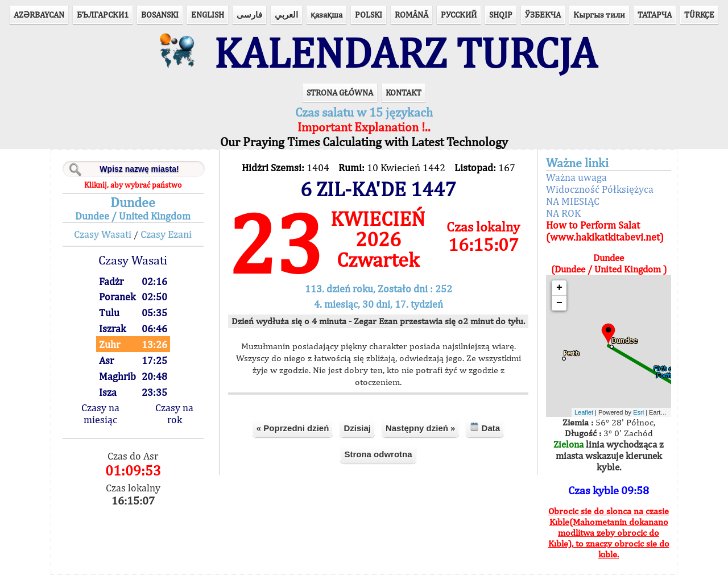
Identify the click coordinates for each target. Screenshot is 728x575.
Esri (638, 412)
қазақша (326, 15)
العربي (286, 15)
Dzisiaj (357, 428)
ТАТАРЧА (655, 15)
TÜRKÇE (699, 15)
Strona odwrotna (378, 454)
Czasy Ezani (166, 234)
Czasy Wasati (103, 234)
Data (485, 427)
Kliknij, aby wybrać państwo (133, 185)
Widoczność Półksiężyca (600, 189)
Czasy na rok (174, 413)
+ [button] (559, 288)
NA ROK (563, 213)
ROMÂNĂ (411, 15)
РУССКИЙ (459, 15)
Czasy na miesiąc (100, 413)
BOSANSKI (160, 15)
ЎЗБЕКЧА (543, 15)
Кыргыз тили (599, 15)
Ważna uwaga (576, 177)
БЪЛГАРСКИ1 (103, 15)
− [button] (559, 303)
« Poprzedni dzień (293, 428)
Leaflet (584, 412)
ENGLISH (208, 15)
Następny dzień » (421, 428)
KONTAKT (404, 92)
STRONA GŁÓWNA (340, 92)
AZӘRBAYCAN (39, 15)
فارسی (249, 15)
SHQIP (501, 15)
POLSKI (369, 15)
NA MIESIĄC (573, 201)
